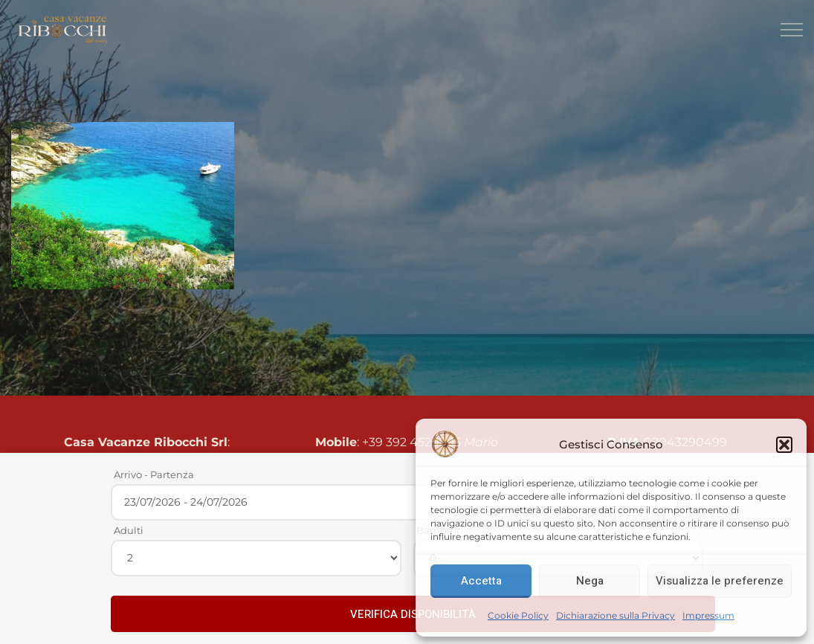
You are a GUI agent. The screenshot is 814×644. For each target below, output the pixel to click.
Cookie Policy (518, 615)
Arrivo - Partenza (154, 474)
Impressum (708, 615)
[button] (784, 445)
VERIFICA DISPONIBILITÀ (413, 614)
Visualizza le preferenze (720, 581)
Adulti (129, 530)
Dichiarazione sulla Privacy (616, 615)
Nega (590, 581)
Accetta (481, 581)
